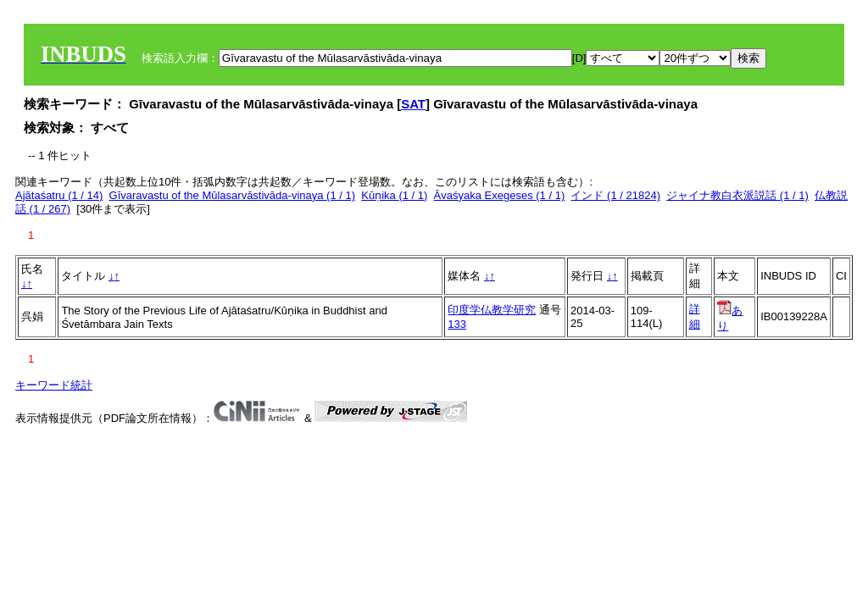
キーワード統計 (54, 385)
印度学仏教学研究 (492, 310)
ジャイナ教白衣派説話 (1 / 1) (737, 195)
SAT (413, 104)
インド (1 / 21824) (615, 195)
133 (457, 324)
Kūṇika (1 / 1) (394, 195)
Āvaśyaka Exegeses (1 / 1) (500, 195)
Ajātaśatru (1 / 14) (59, 195)
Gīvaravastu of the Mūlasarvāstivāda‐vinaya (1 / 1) (232, 195)
